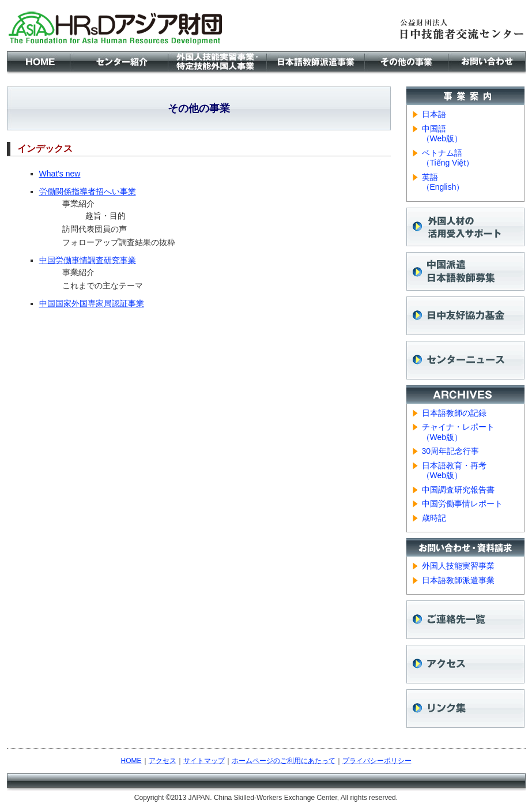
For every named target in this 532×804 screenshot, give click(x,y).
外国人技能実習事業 (458, 566)
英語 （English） (443, 182)
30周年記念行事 (451, 451)
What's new (60, 174)
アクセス (163, 761)
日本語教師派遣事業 (458, 580)
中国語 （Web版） (442, 134)
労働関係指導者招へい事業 (88, 191)
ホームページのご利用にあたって (284, 761)
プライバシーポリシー (377, 761)
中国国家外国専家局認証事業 (92, 303)
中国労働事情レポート (462, 504)
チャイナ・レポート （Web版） (458, 432)
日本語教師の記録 (454, 413)
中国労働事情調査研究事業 (88, 260)
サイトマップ (204, 761)
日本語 (434, 114)
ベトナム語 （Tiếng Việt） (448, 158)
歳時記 (434, 518)
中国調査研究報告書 (458, 490)
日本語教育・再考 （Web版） (454, 471)
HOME (131, 761)
